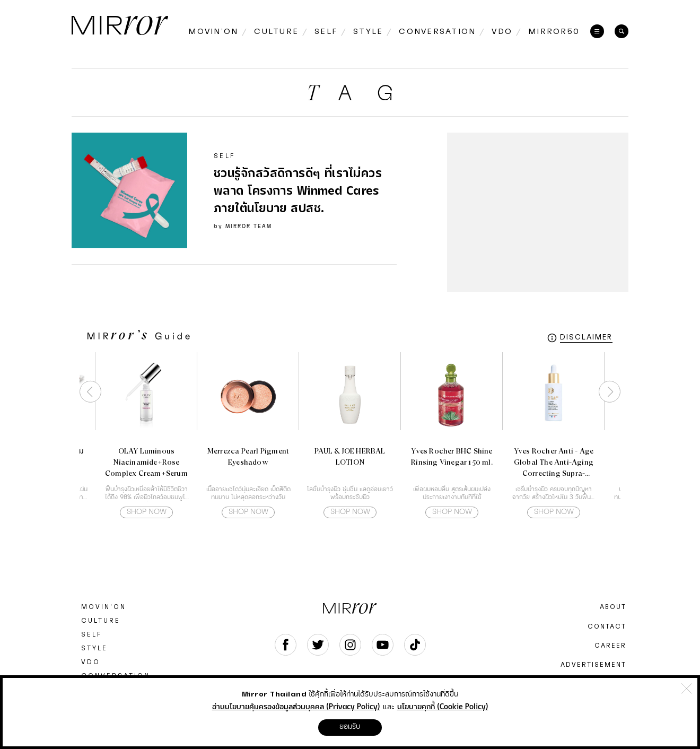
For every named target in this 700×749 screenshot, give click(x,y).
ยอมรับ (350, 727)
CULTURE (101, 621)
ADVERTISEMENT (593, 665)
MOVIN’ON (104, 607)
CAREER (610, 646)
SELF (91, 634)
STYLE (94, 648)
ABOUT (613, 607)
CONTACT (607, 626)
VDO (91, 662)
